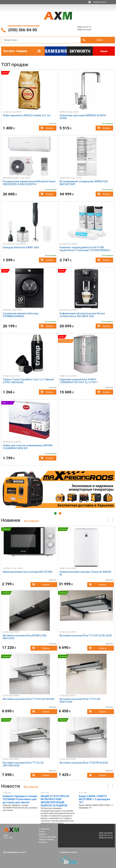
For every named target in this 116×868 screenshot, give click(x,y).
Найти (100, 40)
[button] (7, 90)
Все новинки (31, 521)
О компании (44, 829)
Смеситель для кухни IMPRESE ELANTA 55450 (83, 117)
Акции (104, 51)
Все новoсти (31, 787)
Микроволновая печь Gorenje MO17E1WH (28, 572)
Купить (50, 128)
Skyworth (80, 51)
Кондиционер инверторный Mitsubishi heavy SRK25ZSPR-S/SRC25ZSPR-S (29, 183)
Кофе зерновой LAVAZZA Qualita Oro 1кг (27, 115)
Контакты (43, 842)
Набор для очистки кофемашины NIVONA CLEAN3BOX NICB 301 (28, 447)
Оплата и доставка (47, 837)
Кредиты (43, 834)
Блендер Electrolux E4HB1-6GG (21, 247)
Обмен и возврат (46, 840)
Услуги (42, 832)
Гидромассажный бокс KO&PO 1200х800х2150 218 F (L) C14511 (79, 381)
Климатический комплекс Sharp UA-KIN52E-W (86, 573)
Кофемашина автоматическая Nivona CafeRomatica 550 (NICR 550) (82, 315)
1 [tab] (55, 513)
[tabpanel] (58, 489)
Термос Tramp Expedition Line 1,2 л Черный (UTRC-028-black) (28, 381)
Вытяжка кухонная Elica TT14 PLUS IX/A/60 (28, 699)
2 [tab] (60, 513)
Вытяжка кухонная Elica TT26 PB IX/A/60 (84, 763)
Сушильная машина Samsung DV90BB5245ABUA (21, 315)
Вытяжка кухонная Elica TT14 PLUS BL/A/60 (86, 636)
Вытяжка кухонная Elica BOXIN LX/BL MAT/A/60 (25, 637)
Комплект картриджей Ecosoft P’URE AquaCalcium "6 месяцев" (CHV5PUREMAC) (85, 249)
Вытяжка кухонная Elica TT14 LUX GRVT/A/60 (80, 700)
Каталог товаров (15, 51)
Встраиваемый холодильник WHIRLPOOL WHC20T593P (84, 183)
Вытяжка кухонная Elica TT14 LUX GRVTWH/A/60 (23, 764)
